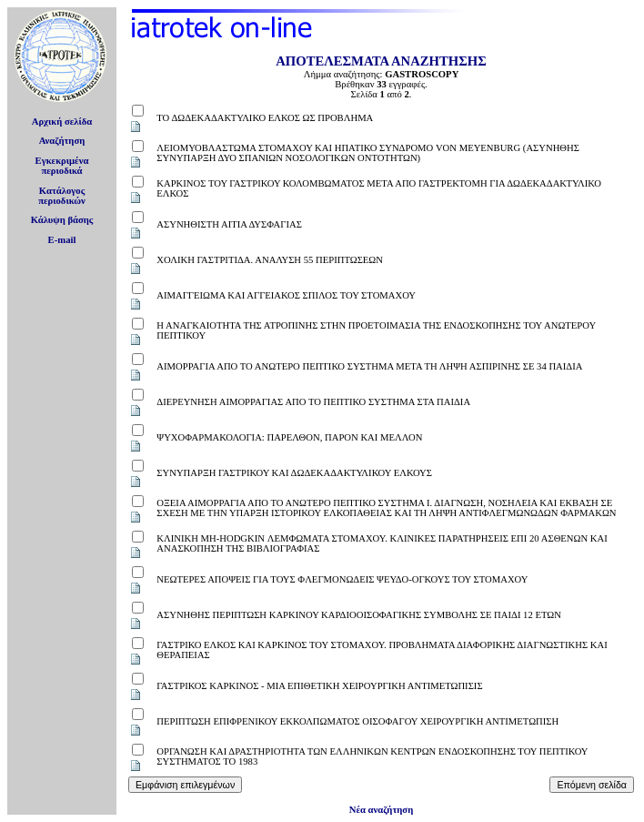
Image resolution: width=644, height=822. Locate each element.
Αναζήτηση (62, 141)
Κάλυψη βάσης (62, 220)
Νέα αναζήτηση (381, 810)
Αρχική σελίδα (62, 122)
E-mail (62, 240)
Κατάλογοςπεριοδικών (62, 196)
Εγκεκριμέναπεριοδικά (62, 166)
